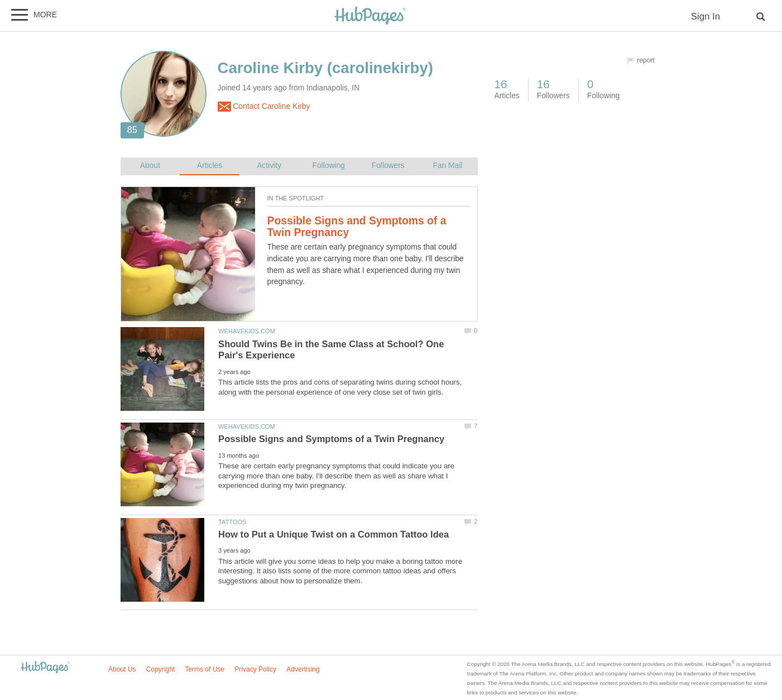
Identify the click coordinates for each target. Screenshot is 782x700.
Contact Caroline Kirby (264, 107)
